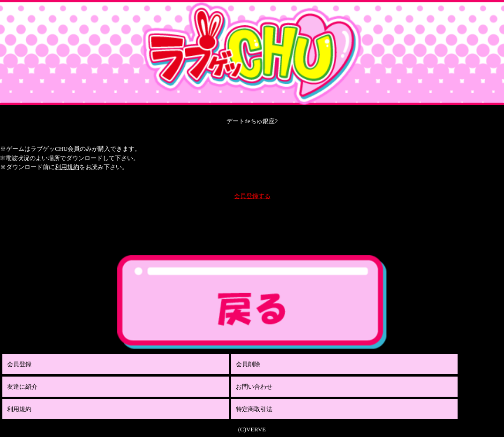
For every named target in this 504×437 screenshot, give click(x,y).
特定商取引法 (254, 409)
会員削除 (248, 364)
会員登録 (19, 364)
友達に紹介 (22, 387)
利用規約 (67, 167)
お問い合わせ (254, 387)
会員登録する (252, 196)
